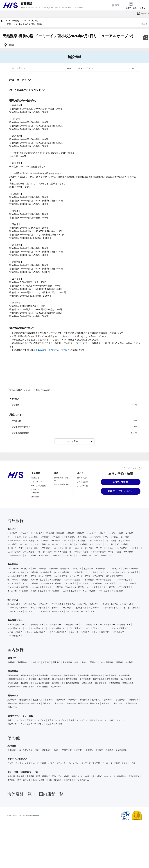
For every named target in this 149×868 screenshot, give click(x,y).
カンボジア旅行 (96, 537)
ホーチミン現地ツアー (57, 628)
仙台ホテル (49, 700)
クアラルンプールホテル (18, 608)
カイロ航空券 (117, 591)
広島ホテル (59, 703)
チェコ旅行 (110, 544)
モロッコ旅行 (107, 555)
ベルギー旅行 (54, 544)
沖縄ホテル (12, 707)
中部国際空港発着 (15, 679)
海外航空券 (13, 564)
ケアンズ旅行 (46, 548)
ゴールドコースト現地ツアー (118, 628)
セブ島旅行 (45, 537)
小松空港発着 (44, 679)
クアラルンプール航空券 (109, 572)
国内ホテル (13, 696)
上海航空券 (77, 569)
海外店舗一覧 (21, 794)
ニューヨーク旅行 (98, 552)
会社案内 (35, 478)
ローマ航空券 (96, 583)
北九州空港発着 (72, 683)
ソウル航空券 (13, 569)
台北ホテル (82, 604)
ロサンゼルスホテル (130, 608)
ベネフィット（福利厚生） (115, 776)
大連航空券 (100, 569)
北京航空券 (88, 569)
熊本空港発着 (114, 683)
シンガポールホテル (110, 604)
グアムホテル (44, 604)
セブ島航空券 (46, 572)
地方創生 (70, 780)
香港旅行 (80, 533)
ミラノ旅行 (67, 541)
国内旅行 (17, 650)
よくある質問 (82, 482)
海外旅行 (17, 521)
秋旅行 (57, 750)
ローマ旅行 (55, 541)
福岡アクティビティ (35, 724)
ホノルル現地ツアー (16, 625)
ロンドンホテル (43, 611)
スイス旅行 (24, 544)
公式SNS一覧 (82, 486)
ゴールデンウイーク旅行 (29, 750)
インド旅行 (125, 537)
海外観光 (99, 750)
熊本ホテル (106, 703)
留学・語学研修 (24, 780)
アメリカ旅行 (29, 552)
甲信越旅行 (67, 662)
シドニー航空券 (108, 587)
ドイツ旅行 (12, 544)
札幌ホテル (38, 700)
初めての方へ (82, 478)
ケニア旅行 (94, 555)
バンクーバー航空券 (122, 580)
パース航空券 (53, 591)
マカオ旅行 (91, 533)
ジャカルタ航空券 (15, 576)
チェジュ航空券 (39, 569)
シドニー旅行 (32, 548)
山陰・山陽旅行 (106, 662)
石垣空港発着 (42, 687)
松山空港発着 (27, 683)
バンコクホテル (127, 604)
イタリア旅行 (42, 541)
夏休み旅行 (47, 750)
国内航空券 (13, 671)
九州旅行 (129, 662)
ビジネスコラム (82, 780)
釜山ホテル (70, 604)
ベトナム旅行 (70, 537)
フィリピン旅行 (31, 537)
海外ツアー (13, 529)
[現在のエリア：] (28, 4)
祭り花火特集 (121, 750)
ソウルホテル (58, 604)
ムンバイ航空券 (45, 576)
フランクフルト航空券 (127, 583)
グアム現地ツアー (53, 625)
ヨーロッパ (107, 763)
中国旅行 (102, 533)
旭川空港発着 (56, 675)
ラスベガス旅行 (61, 552)
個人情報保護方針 (61, 484)
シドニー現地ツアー (16, 632)
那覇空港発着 (29, 687)
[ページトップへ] (140, 467)
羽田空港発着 (13, 675)
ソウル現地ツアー (15, 628)
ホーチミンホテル (38, 608)
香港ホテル (94, 604)
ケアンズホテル (88, 611)
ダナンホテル (67, 608)
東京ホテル (12, 700)
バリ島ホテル (94, 608)
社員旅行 (46, 776)
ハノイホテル (53, 608)
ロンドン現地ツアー (102, 632)
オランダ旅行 (81, 544)
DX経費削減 (134, 776)
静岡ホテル (85, 700)
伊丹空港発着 (85, 679)
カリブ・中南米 (39, 763)
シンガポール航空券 (16, 572)
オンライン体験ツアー (18, 759)
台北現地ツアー (124, 625)
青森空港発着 (83, 675)
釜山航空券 (26, 569)
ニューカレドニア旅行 (119, 548)
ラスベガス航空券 (38, 580)
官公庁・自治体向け (55, 780)
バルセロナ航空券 (38, 587)
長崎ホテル (95, 703)
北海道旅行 (36, 662)
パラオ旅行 (49, 533)
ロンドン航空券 (70, 583)
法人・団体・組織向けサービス (23, 772)
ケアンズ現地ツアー (95, 628)
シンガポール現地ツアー (35, 628)
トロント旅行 (30, 555)
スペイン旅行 (68, 544)
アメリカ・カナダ (23, 763)
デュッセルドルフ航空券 (18, 587)
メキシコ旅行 (44, 555)
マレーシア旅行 (111, 537)
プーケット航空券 (130, 569)
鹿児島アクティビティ (55, 724)
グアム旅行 (24, 533)
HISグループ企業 (38, 486)
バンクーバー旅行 (15, 555)
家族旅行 (79, 750)
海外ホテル (13, 600)
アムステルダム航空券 (74, 587)
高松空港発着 (13, 683)
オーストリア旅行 (38, 544)
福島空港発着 (124, 675)
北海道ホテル (25, 700)
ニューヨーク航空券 (72, 580)
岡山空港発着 (126, 679)
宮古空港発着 (56, 687)
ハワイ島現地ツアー (35, 625)
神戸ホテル (24, 703)
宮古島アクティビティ (57, 720)
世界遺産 (109, 750)
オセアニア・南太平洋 (91, 763)
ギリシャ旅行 (122, 544)
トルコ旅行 (69, 555)
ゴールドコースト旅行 (63, 548)
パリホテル (29, 611)
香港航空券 (65, 569)
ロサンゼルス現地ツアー (37, 632)
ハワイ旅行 (12, 533)
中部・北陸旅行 (81, 662)
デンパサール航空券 (130, 572)
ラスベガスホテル (15, 611)
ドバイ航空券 (104, 591)
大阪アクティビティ (16, 724)
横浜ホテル (73, 700)
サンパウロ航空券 (30, 583)
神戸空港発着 (99, 679)
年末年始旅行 (68, 750)
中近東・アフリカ (122, 763)
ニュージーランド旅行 (84, 548)
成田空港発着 (27, 675)
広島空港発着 (112, 679)
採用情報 (35, 497)
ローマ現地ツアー (15, 636)
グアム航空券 (98, 576)
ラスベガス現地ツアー (59, 632)
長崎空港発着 (87, 683)
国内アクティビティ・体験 (20, 716)
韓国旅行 (60, 533)
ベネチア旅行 (79, 541)
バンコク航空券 (114, 569)
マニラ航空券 (32, 572)
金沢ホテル (108, 700)
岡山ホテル (47, 703)
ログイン (145, 14)
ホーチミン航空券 (61, 572)
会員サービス (131, 5)
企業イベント (77, 776)
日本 (133, 763)
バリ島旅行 (57, 537)
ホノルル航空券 (61, 576)
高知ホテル (71, 703)
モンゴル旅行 (29, 541)
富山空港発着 (58, 679)
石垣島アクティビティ (36, 720)
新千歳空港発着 (41, 675)
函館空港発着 (70, 675)
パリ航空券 (84, 583)
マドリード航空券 (55, 587)
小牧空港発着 (30, 679)
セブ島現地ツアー (107, 625)
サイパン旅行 (37, 533)
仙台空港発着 (111, 675)
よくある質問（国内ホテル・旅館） (51, 350)
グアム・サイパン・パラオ (68, 763)
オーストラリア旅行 (16, 548)
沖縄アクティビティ (16, 720)
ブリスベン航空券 (38, 591)
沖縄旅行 (11, 662)
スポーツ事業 (38, 780)
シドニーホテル (72, 611)
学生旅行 (89, 750)
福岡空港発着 (58, 683)
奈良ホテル (36, 703)
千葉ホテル (61, 700)
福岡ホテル (83, 703)
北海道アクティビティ (78, 720)
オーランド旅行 (115, 552)
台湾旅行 (70, 533)
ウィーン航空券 (93, 587)
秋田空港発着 (97, 675)
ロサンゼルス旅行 (44, 552)
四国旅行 (119, 662)
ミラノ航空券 (110, 583)
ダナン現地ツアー (76, 628)
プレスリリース (38, 482)
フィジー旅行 (102, 548)
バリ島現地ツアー (71, 625)
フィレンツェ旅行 (95, 541)
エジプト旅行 (81, 555)
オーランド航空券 (104, 580)
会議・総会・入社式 (93, 776)
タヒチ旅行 (136, 548)
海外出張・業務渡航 (16, 776)
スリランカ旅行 (14, 541)
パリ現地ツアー (120, 632)
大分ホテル (118, 703)
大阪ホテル (12, 703)
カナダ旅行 (128, 552)
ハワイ (51, 763)
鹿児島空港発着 (14, 687)
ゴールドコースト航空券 (18, 591)
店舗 (115, 5)
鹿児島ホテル (131, 703)
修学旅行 (11, 780)
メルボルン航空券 (69, 591)
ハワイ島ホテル (29, 604)
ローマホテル (58, 611)
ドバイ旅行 (57, 555)
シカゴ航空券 (88, 580)
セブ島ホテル (81, 608)
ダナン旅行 (82, 537)
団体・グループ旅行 (61, 776)
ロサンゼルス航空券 (115, 576)
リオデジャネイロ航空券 (51, 583)
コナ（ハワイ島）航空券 (80, 576)
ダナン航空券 (91, 572)
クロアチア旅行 (96, 544)
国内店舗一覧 (53, 794)
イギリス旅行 (124, 541)
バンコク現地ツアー (89, 625)
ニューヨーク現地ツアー (81, 632)
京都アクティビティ (118, 720)
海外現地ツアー (15, 620)
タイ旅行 (129, 533)
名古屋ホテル (121, 700)
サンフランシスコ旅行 (79, 552)
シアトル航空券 (54, 580)
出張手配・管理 (33, 776)
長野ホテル (97, 700)
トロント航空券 (14, 583)
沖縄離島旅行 (23, 662)
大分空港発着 (101, 683)
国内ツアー (13, 658)
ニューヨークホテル (111, 608)
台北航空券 (53, 569)
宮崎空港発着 (128, 683)
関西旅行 (94, 662)
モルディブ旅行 (14, 552)
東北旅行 (47, 662)
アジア (10, 763)
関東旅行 (56, 662)
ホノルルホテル (14, 604)
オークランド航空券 (87, 591)
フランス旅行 (111, 541)
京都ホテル (134, 700)
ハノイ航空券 (77, 572)
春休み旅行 (12, 750)
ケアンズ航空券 (124, 587)
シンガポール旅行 (115, 533)
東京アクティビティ (98, 720)
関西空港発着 (71, 679)
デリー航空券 (30, 576)
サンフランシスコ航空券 (18, 580)
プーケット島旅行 (15, 537)
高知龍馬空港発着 (42, 683)
